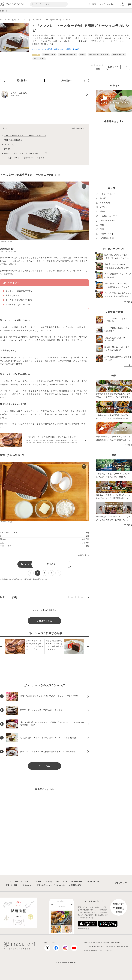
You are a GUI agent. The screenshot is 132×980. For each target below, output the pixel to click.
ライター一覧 (96, 943)
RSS (103, 946)
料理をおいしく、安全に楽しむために (118, 947)
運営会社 (87, 950)
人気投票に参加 (75, 885)
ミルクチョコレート (9, 533)
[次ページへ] (58, 573)
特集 (8, 885)
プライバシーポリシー (105, 950)
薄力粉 (3, 539)
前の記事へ (22, 81)
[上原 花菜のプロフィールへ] (44, 94)
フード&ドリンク (93, 882)
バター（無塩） (7, 546)
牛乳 (2, 543)
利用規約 (94, 950)
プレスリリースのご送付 (92, 947)
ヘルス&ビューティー (74, 882)
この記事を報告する (83, 555)
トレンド (102, 4)
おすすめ (111, 4)
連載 (15, 885)
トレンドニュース (13, 882)
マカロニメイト (27, 885)
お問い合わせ (115, 943)
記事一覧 (87, 943)
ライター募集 (105, 943)
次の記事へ (67, 81)
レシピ (26, 882)
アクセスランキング (45, 885)
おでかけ (49, 882)
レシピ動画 (92, 4)
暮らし (59, 882)
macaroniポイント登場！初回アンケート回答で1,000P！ (57, 49)
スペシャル (60, 885)
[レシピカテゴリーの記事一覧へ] (36, 55)
